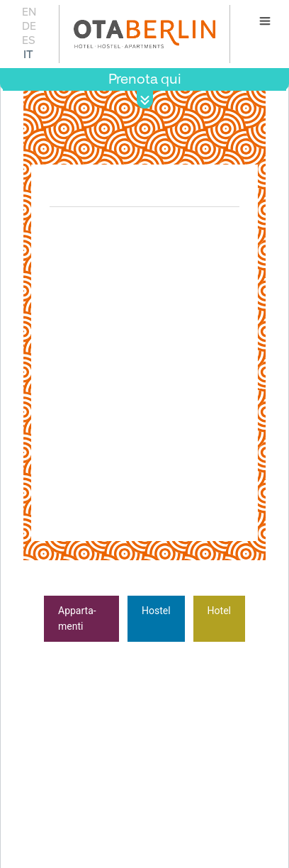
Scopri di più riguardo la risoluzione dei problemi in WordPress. (120, 755)
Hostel (156, 611)
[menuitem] (28, 12)
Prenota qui (145, 79)
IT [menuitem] (28, 55)
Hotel (219, 611)
